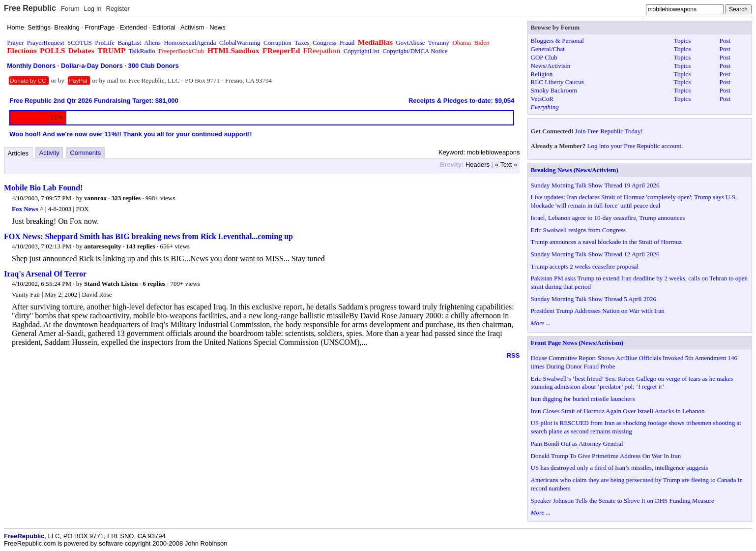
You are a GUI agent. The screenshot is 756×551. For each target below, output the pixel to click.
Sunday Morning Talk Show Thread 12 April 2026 (595, 254)
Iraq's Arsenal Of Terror (45, 274)
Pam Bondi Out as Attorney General (577, 444)
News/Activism (551, 66)
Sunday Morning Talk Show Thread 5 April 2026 (594, 299)
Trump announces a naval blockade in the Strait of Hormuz (606, 242)
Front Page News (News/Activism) (577, 343)
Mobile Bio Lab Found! (43, 188)
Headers (478, 165)
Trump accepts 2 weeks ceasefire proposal (585, 266)
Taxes (302, 43)
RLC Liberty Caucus (557, 82)
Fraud (347, 43)
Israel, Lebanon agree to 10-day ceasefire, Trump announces (608, 218)
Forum (70, 9)
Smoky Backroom (554, 90)
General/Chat (548, 49)
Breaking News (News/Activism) (575, 170)
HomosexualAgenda (190, 43)
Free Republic (30, 8)
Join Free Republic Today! (609, 131)
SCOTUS (80, 43)
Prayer (15, 43)
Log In (92, 9)
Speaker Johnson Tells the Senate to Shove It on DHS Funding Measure (623, 501)
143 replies (140, 246)
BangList (130, 43)
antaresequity (103, 246)
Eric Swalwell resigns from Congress (579, 230)
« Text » (506, 165)
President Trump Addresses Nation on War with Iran (598, 311)
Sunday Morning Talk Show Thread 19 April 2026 (595, 185)
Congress (324, 43)
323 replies (126, 198)
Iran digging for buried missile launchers (583, 399)
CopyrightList (362, 51)
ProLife (105, 43)
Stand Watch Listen (111, 284)
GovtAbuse (410, 43)
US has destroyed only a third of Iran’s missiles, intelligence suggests (620, 468)
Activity (49, 153)
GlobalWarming (240, 43)
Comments (85, 153)
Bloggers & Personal (557, 41)
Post (725, 41)
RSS (513, 355)
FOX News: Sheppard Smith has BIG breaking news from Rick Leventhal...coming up (148, 236)
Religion (542, 74)
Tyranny (439, 43)
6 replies (154, 284)
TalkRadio (142, 51)
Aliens (152, 43)
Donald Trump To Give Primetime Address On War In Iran (606, 456)
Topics (682, 41)
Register (117, 9)
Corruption (277, 43)
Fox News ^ (28, 209)
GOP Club (544, 57)
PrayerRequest (46, 43)
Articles (18, 153)
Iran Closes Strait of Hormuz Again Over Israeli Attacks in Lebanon (618, 411)
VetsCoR (542, 99)
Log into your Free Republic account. (635, 146)
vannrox (95, 198)
